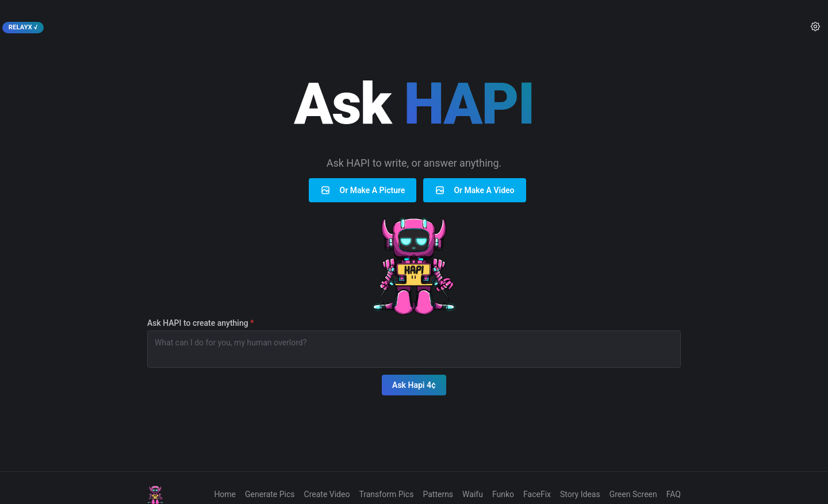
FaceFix (537, 494)
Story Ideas (580, 494)
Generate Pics (270, 494)
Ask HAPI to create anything (200, 323)
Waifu (473, 494)
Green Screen (633, 494)
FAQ (674, 494)
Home (225, 494)
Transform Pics (386, 494)
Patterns (438, 494)
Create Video (327, 494)
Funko (503, 494)
